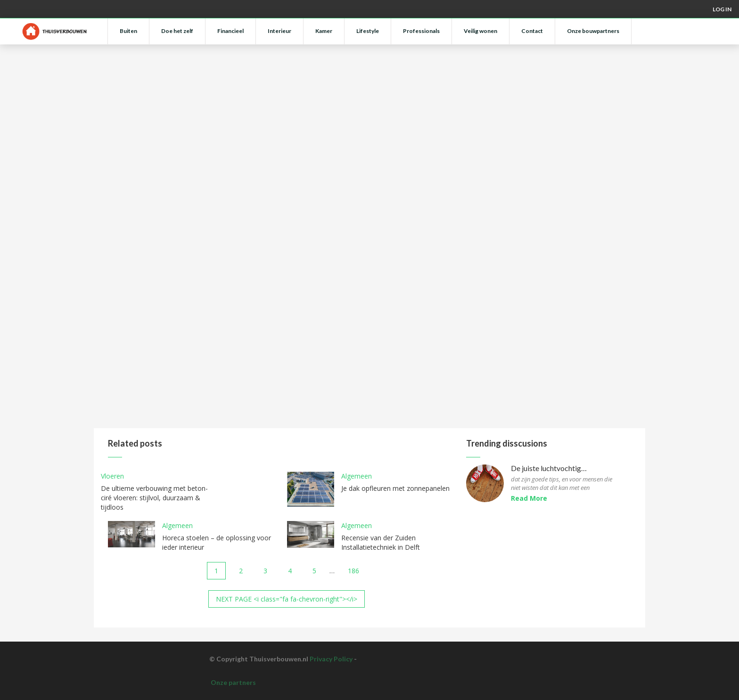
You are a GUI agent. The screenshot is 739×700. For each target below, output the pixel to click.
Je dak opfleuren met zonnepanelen (395, 488)
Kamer (324, 31)
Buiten (128, 31)
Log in (722, 9)
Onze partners (233, 682)
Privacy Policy (331, 659)
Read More (529, 498)
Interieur (279, 31)
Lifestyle (368, 31)
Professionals (421, 31)
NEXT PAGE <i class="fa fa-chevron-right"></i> (287, 599)
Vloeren (112, 476)
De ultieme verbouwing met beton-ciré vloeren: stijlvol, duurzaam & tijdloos (154, 498)
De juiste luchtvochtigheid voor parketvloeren (550, 468)
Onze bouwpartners (593, 31)
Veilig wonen (480, 31)
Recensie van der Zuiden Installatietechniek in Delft (381, 542)
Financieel (230, 31)
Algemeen (357, 476)
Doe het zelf (177, 31)
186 (353, 571)
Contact (532, 31)
